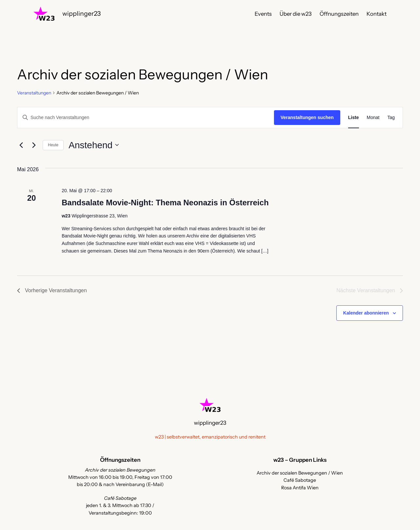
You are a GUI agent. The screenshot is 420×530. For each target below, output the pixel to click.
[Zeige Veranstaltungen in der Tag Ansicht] (391, 118)
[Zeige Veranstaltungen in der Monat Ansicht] (373, 118)
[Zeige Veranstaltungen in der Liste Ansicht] (354, 118)
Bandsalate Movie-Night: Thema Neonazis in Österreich (165, 203)
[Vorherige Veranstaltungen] (21, 145)
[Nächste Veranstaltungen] (34, 145)
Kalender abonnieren (366, 313)
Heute (53, 145)
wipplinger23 (82, 13)
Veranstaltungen (34, 93)
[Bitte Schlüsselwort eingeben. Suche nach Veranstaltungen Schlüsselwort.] (146, 118)
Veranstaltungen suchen (307, 117)
